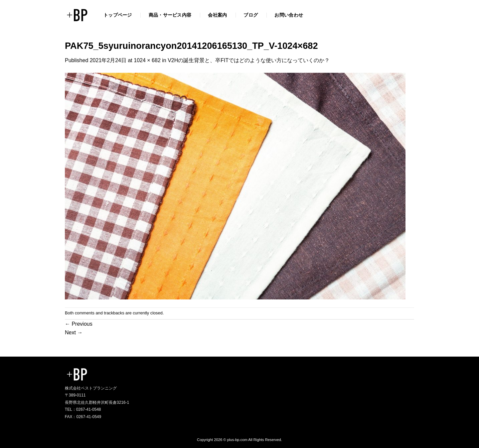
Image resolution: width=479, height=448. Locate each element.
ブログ (251, 15)
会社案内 (217, 15)
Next (74, 333)
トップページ (118, 15)
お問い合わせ (289, 15)
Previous (79, 324)
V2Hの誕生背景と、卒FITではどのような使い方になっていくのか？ (249, 60)
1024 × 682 (147, 60)
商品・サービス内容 (170, 15)
